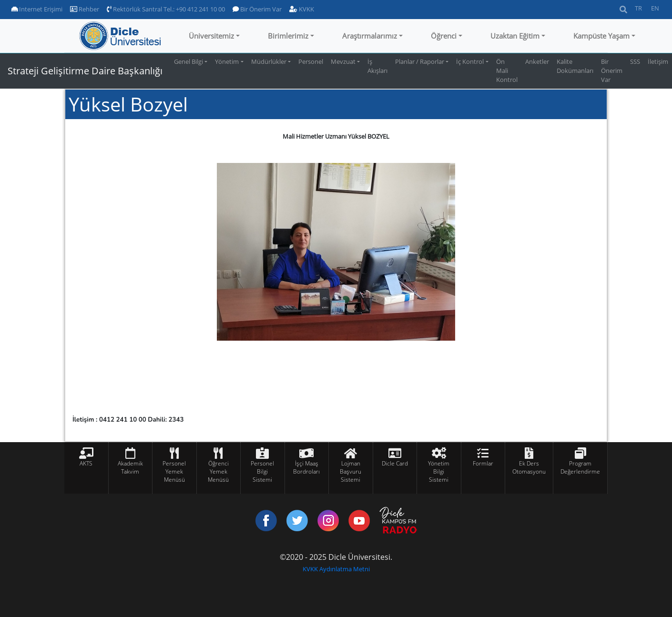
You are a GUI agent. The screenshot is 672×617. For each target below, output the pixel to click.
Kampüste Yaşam (601, 36)
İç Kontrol (470, 61)
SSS (635, 61)
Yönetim (227, 61)
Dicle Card (395, 463)
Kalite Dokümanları (575, 66)
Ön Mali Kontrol (507, 71)
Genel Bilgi (188, 61)
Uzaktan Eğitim (515, 36)
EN (655, 8)
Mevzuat (343, 61)
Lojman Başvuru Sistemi (351, 471)
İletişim (658, 61)
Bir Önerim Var (257, 9)
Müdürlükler (269, 61)
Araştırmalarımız (370, 36)
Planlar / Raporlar (420, 61)
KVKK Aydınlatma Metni (336, 569)
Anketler (537, 61)
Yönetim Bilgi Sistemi (439, 471)
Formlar (483, 463)
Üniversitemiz (211, 36)
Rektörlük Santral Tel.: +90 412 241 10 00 (166, 9)
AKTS (86, 463)
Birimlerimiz (288, 36)
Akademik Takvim (130, 467)
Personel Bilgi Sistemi (262, 471)
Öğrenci (444, 36)
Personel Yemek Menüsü (174, 471)
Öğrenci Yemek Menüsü (218, 471)
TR (638, 8)
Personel (311, 61)
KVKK (302, 9)
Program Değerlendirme (580, 467)
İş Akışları (377, 66)
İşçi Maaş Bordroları (306, 467)
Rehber (85, 9)
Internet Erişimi (37, 9)
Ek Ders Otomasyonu (529, 467)
